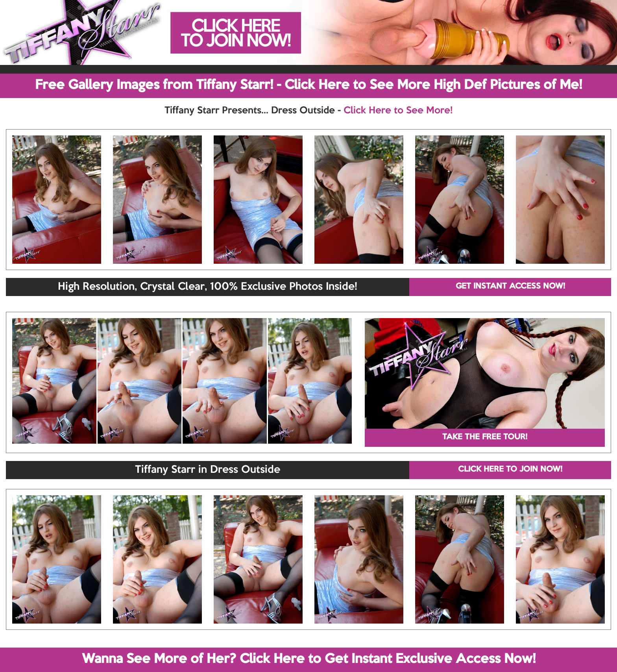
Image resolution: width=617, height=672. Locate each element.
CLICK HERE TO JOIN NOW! (510, 470)
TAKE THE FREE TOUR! (485, 437)
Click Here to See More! (398, 111)
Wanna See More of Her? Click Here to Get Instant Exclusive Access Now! (309, 659)
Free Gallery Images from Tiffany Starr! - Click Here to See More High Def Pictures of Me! (308, 85)
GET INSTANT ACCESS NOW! (510, 287)
